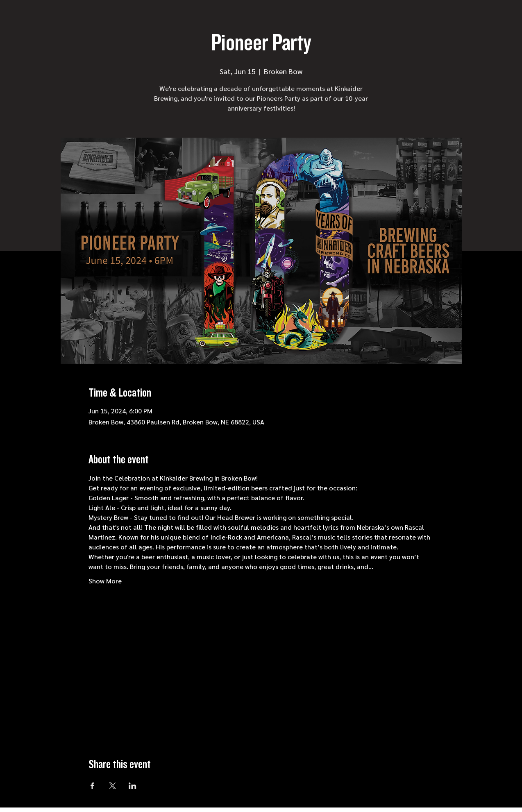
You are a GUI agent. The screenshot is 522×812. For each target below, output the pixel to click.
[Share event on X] (112, 786)
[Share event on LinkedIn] (133, 786)
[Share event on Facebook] (92, 786)
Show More (105, 581)
